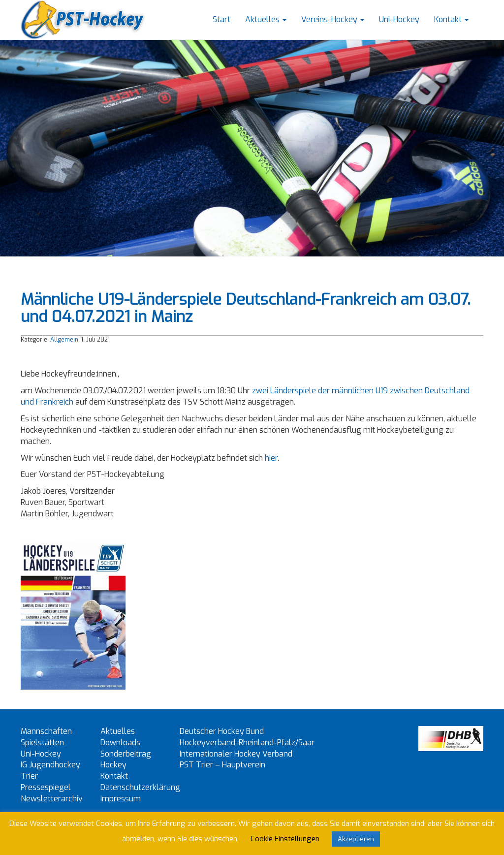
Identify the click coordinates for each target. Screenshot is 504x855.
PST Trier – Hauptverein (222, 765)
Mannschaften (46, 731)
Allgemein (64, 340)
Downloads (120, 743)
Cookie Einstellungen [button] (285, 839)
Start (221, 19)
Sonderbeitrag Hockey (126, 760)
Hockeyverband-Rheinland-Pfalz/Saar (247, 743)
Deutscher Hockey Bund (222, 731)
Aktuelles (266, 19)
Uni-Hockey (399, 19)
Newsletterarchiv (52, 799)
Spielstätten (42, 743)
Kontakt (451, 19)
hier (271, 458)
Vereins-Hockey (333, 19)
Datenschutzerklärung (140, 787)
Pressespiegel (46, 787)
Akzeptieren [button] (356, 839)
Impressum (121, 799)
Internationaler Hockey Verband (236, 754)
